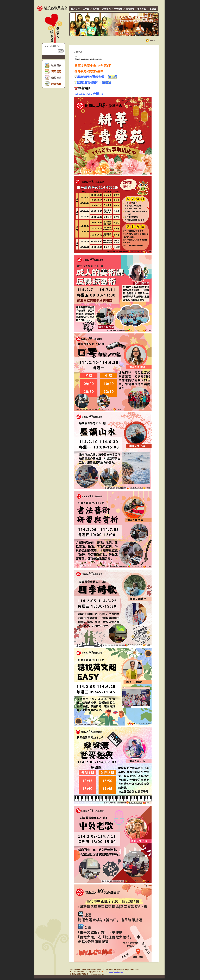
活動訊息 (79, 52)
